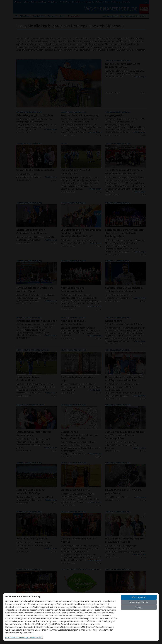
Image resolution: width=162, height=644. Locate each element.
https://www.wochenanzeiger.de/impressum (23, 637)
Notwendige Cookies (139, 602)
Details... (139, 607)
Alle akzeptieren (139, 597)
